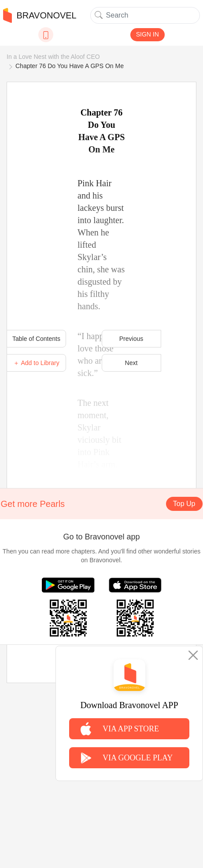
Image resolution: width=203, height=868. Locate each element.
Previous (131, 339)
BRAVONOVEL (40, 15)
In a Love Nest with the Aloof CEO (53, 57)
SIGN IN (148, 34)
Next (131, 363)
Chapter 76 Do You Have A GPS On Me (70, 66)
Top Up (184, 504)
